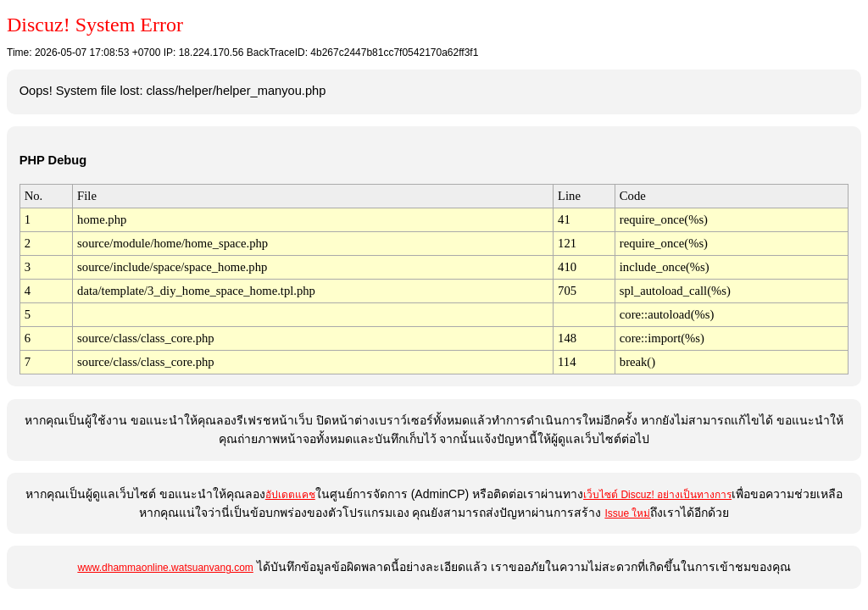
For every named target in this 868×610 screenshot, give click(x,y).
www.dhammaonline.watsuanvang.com (165, 568)
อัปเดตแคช (290, 495)
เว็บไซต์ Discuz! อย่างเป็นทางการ (657, 495)
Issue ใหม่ (627, 513)
